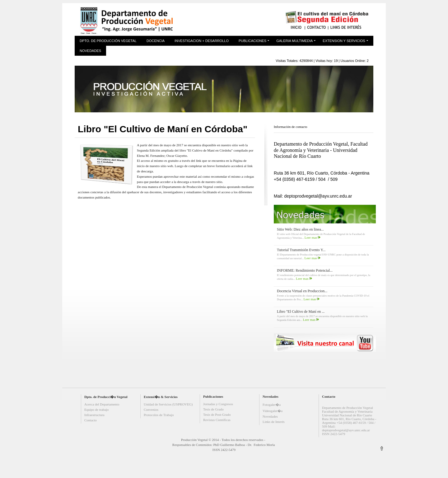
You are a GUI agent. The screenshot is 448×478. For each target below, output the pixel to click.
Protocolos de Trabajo (159, 415)
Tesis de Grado (213, 409)
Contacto (91, 420)
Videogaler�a (273, 411)
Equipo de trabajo (96, 410)
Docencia (156, 41)
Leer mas (311, 237)
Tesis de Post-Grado (217, 415)
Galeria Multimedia (294, 41)
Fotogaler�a (272, 405)
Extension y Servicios (344, 41)
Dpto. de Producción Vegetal (108, 41)
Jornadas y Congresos (218, 404)
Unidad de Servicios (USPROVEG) (168, 404)
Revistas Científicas (217, 420)
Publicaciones (252, 41)
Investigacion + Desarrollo (202, 41)
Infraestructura (94, 415)
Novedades (90, 51)
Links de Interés (274, 422)
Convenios (151, 410)
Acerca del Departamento (102, 404)
